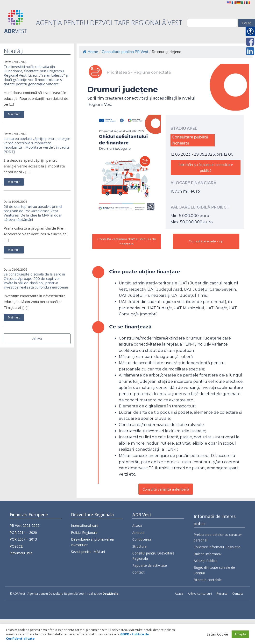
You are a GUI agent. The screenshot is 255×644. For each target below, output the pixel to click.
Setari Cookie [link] (217, 634)
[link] (229, 2)
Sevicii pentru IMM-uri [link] (88, 557)
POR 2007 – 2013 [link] (23, 541)
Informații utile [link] (21, 554)
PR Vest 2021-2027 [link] (25, 527)
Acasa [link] (137, 542)
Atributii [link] (138, 549)
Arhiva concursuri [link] (200, 594)
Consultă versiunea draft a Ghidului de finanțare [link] (127, 242)
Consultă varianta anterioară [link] (166, 489)
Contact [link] (138, 589)
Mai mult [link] (14, 114)
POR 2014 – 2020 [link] (23, 534)
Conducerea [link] (142, 556)
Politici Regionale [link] (84, 538)
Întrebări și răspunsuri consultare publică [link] (206, 167)
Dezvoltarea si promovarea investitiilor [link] (92, 548)
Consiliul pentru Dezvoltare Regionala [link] (153, 572)
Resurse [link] (222, 594)
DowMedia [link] (111, 594)
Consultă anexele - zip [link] (206, 241)
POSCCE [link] (16, 547)
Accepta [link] (240, 634)
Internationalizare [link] (85, 532)
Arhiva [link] (37, 339)
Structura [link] (139, 563)
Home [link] (90, 52)
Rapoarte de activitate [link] (150, 582)
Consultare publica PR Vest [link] (125, 52)
